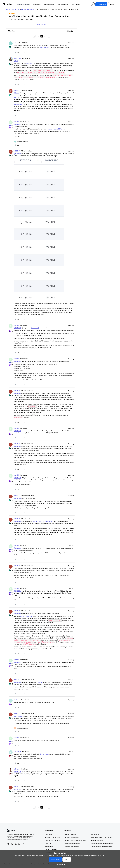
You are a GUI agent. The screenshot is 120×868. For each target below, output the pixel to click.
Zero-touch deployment (72, 837)
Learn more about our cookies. (95, 855)
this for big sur (44, 754)
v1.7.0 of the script (26, 616)
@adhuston (18, 789)
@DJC (16, 61)
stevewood (18, 58)
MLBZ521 (17, 90)
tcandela (17, 121)
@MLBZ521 (29, 64)
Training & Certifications (53, 837)
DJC (15, 42)
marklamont (18, 751)
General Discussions (24, 4)
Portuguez (17, 700)
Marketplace (49, 847)
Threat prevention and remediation (102, 844)
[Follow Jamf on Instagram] (19, 844)
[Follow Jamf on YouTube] (16, 844)
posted (40, 682)
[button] (101, 4)
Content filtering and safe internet (102, 847)
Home (8, 9)
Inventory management (72, 847)
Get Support (37, 4)
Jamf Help (48, 834)
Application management (72, 844)
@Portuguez (18, 716)
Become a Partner (51, 850)
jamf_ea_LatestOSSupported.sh (42, 522)
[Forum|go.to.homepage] (7, 4)
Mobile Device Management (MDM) (76, 841)
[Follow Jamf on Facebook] (23, 844)
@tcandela (17, 154)
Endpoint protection (97, 841)
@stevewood (44, 47)
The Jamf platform (70, 834)
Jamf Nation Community (53, 841)
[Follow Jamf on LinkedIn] (12, 844)
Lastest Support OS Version (56, 129)
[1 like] (21, 142)
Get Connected (50, 4)
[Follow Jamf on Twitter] (8, 844)
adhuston (17, 769)
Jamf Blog (48, 844)
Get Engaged (77, 4)
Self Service (95, 834)
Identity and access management (101, 837)
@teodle (17, 93)
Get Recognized (64, 4)
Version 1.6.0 (35, 328)
